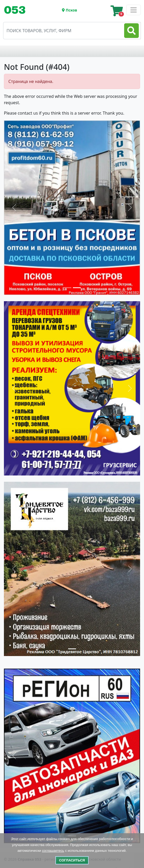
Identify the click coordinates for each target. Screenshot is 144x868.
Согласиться (72, 860)
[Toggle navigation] (17, 10)
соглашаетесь (53, 851)
